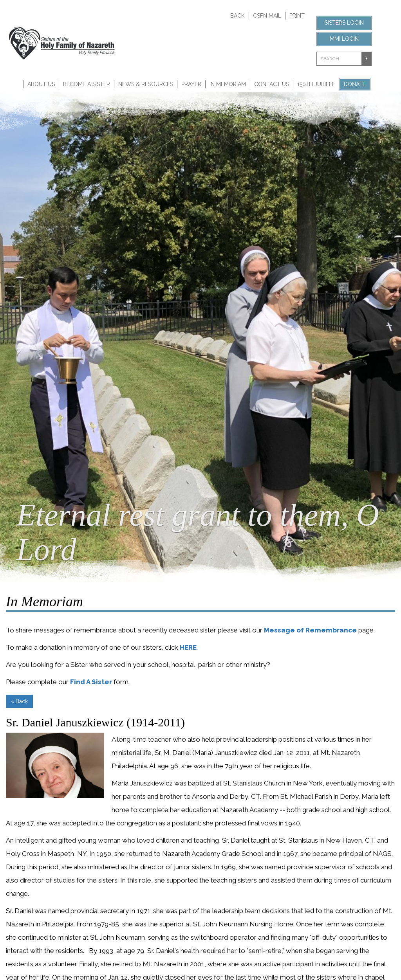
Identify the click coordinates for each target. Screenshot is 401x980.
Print (297, 16)
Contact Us (272, 84)
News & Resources (146, 84)
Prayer (191, 84)
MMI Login (344, 39)
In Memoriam (228, 84)
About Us (41, 84)
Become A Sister (87, 84)
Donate (355, 84)
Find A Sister (91, 682)
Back (238, 16)
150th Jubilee (316, 84)
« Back (19, 701)
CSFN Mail (267, 16)
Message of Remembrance (310, 630)
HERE (188, 647)
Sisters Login (344, 23)
